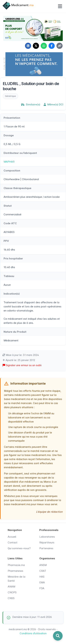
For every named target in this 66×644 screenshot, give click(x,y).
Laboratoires (47, 537)
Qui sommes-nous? (19, 548)
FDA (42, 588)
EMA (42, 582)
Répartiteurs (47, 542)
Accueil (12, 537)
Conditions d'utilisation (33, 633)
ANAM (11, 587)
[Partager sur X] (36, 46)
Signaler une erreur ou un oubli (22, 365)
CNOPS (12, 592)
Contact (13, 542)
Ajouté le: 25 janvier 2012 (19, 360)
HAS (42, 577)
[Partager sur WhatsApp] (44, 46)
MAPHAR (9, 162)
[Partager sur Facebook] (52, 46)
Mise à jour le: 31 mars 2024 (21, 355)
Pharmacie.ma (16, 565)
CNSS (11, 598)
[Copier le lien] (60, 46)
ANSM (43, 565)
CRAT (43, 571)
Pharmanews (15, 571)
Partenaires (46, 548)
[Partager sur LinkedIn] (28, 46)
